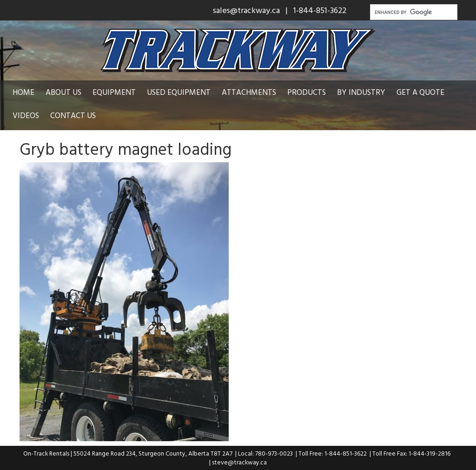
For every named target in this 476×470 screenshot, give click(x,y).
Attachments (249, 92)
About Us (63, 92)
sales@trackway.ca (246, 10)
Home (23, 92)
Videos (26, 115)
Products (307, 92)
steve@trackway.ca (239, 462)
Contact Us (73, 115)
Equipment (114, 92)
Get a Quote (420, 92)
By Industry (361, 92)
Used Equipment (179, 92)
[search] (413, 12)
